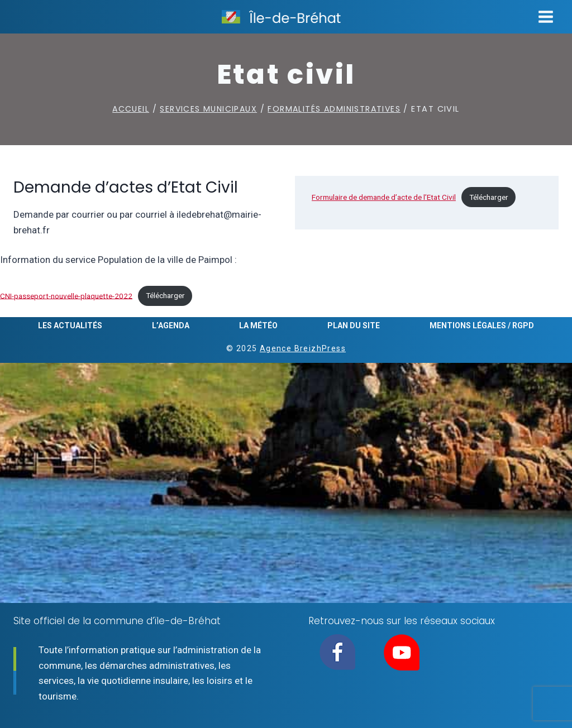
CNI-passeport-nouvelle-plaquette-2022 (66, 295)
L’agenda (171, 325)
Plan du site (354, 325)
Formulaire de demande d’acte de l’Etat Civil (384, 197)
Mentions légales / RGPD (482, 325)
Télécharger (489, 197)
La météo (258, 325)
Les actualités (70, 325)
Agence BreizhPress (303, 348)
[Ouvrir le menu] (545, 16)
